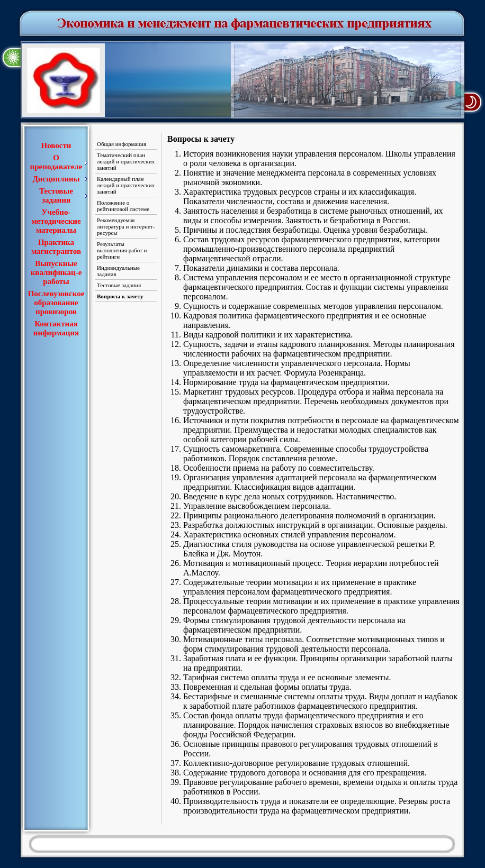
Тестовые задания (56, 195)
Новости (56, 145)
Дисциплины (56, 179)
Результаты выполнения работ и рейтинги (122, 250)
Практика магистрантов (56, 247)
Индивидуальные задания (118, 271)
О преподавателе (56, 162)
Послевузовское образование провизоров (56, 303)
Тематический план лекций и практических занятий (126, 161)
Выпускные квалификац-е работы (56, 272)
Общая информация (122, 144)
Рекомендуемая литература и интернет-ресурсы (126, 226)
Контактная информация (56, 328)
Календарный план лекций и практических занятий (126, 185)
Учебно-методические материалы (56, 221)
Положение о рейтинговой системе (123, 206)
